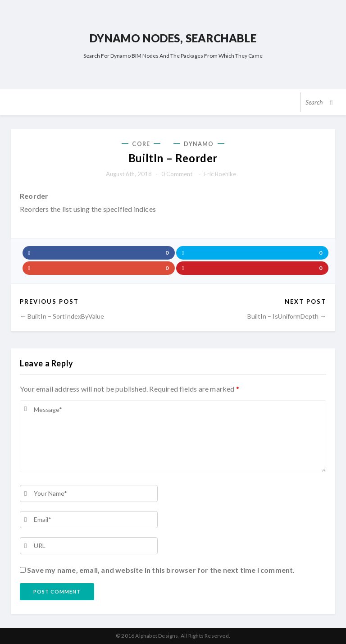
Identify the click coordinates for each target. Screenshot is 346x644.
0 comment (177, 174)
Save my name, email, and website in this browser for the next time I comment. (161, 570)
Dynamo (199, 144)
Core (141, 144)
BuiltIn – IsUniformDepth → (287, 316)
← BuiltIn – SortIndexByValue (62, 316)
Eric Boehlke (220, 174)
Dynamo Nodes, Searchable (173, 38)
